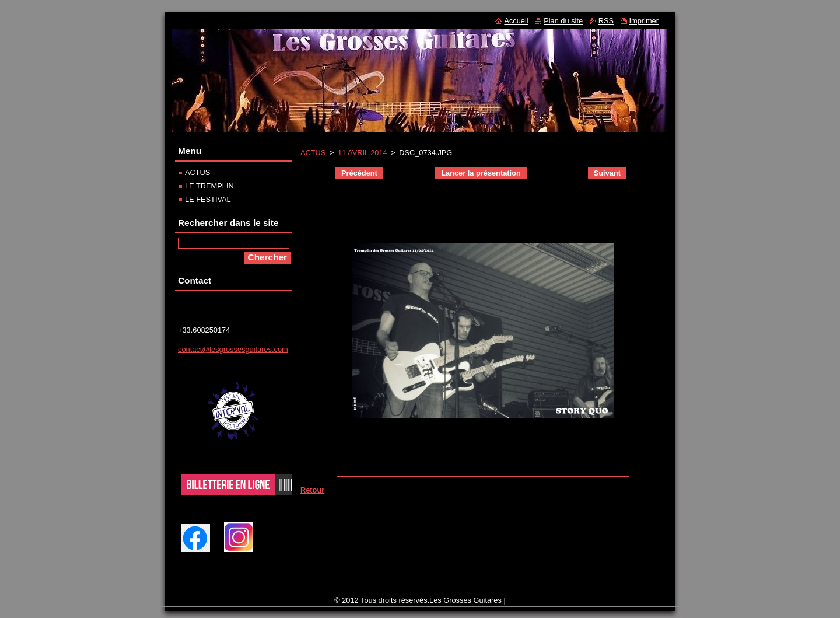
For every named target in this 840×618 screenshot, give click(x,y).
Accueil (516, 21)
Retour (312, 490)
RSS (606, 21)
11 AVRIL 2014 (363, 153)
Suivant (607, 173)
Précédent (359, 173)
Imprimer (644, 21)
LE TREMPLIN (209, 186)
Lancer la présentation (481, 173)
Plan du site (563, 21)
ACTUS (313, 153)
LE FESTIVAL (208, 199)
